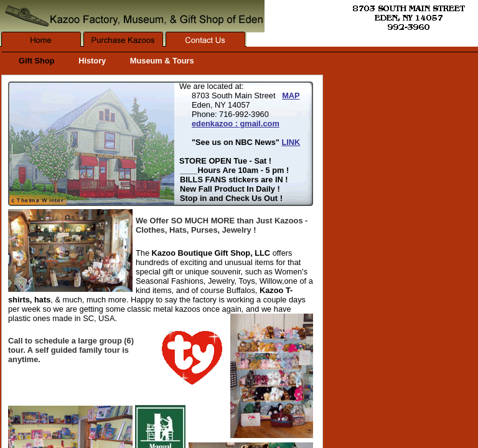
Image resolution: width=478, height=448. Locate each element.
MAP (291, 96)
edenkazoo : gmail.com (236, 124)
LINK (291, 142)
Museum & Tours (162, 61)
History (92, 61)
